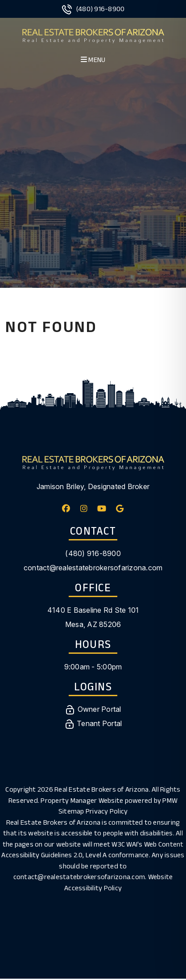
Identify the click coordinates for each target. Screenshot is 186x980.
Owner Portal (93, 709)
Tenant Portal (93, 723)
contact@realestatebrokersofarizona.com (93, 568)
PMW (170, 800)
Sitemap (71, 811)
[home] (93, 35)
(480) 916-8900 (101, 9)
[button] (66, 509)
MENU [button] (93, 60)
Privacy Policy (107, 811)
